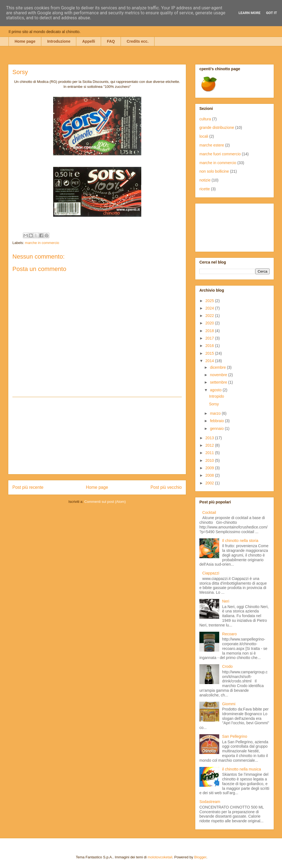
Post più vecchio (166, 487)
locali (204, 136)
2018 (210, 331)
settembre (219, 382)
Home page (25, 41)
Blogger (200, 857)
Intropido (216, 396)
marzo (216, 413)
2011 (210, 453)
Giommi (229, 704)
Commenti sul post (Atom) (105, 502)
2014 (210, 361)
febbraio (217, 421)
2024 (210, 308)
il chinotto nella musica (242, 769)
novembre (219, 375)
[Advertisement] (97, 436)
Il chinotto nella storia (240, 541)
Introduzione (59, 41)
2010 (210, 460)
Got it (272, 13)
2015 (210, 353)
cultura (205, 119)
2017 (210, 338)
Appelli (89, 41)
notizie (205, 180)
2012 (210, 445)
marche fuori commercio (220, 154)
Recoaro (230, 634)
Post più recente (28, 487)
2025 (210, 301)
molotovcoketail (160, 857)
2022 (210, 316)
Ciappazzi (211, 573)
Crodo (227, 666)
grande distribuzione (217, 128)
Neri (226, 601)
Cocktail (209, 512)
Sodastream (210, 802)
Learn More (250, 13)
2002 (210, 483)
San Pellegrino (235, 736)
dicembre (218, 367)
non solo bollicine (214, 171)
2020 (210, 323)
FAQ (111, 41)
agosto (216, 390)
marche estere (212, 145)
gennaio (217, 428)
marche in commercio (42, 243)
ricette (205, 189)
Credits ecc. (138, 41)
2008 (210, 475)
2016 (210, 346)
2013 (210, 438)
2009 (210, 468)
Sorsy (214, 404)
